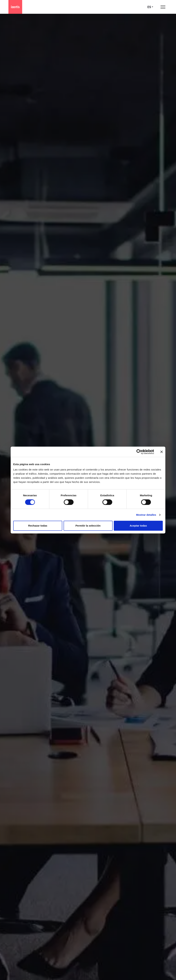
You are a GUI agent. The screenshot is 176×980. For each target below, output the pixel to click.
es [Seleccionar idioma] (149, 7)
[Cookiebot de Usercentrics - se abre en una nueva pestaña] (139, 452)
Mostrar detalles (146, 515)
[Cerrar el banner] (162, 452)
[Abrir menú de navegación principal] (163, 7)
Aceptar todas (138, 526)
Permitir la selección (88, 526)
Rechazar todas (38, 526)
